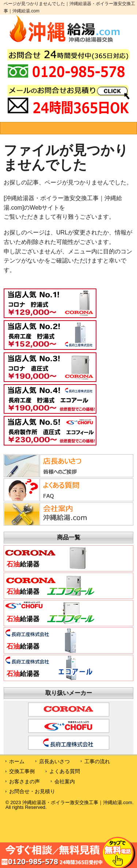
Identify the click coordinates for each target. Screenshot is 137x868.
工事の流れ (97, 761)
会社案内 (65, 781)
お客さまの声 (24, 781)
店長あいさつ (54, 761)
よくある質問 (65, 771)
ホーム (17, 761)
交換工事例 (22, 771)
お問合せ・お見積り (32, 791)
